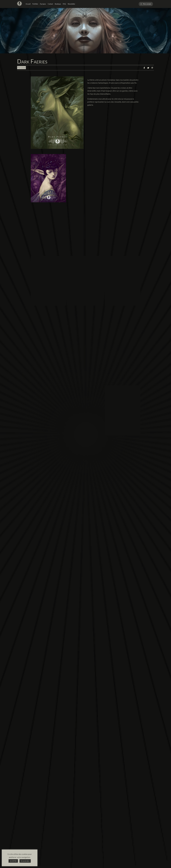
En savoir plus (25, 861)
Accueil (28, 4)
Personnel (21, 68)
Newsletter (71, 4)
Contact (50, 4)
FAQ (64, 4)
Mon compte (147, 4)
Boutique (58, 4)
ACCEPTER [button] (13, 861)
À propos (43, 4)
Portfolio (35, 4)
